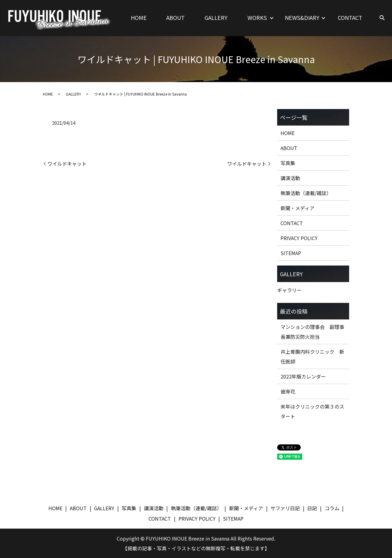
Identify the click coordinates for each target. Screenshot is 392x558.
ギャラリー (289, 290)
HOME (139, 17)
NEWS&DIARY (302, 17)
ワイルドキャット (67, 164)
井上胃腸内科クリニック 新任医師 (312, 356)
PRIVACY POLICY (299, 238)
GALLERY (216, 17)
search (382, 18)
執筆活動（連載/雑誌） (306, 193)
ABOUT (175, 17)
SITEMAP (291, 253)
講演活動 (290, 178)
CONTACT (350, 17)
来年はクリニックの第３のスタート (312, 411)
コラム (332, 508)
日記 (312, 508)
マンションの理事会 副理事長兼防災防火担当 (312, 332)
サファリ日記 (285, 508)
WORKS (257, 17)
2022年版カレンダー (303, 376)
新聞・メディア (298, 208)
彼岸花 (288, 391)
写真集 (288, 163)
